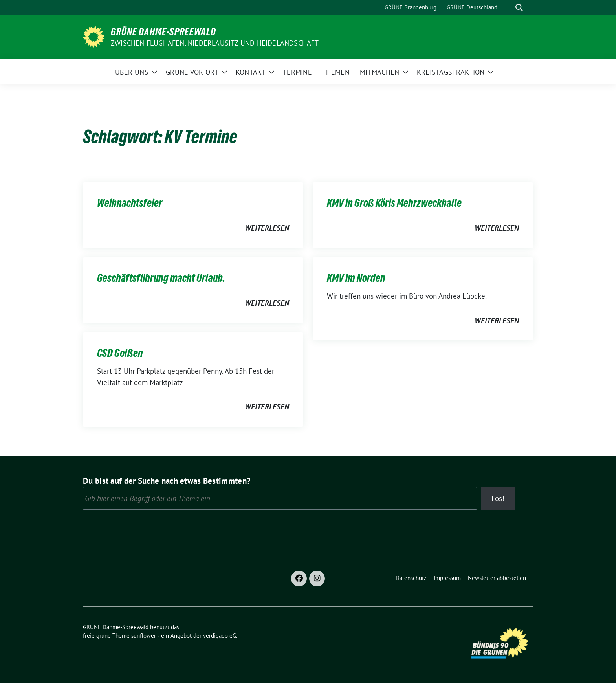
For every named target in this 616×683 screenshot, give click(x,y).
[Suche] (508, 8)
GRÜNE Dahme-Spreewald (163, 32)
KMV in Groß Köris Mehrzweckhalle (394, 203)
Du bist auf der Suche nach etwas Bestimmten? (167, 481)
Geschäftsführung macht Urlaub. (161, 278)
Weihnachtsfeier (130, 203)
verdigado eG (220, 636)
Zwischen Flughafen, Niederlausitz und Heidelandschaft (215, 43)
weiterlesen (267, 228)
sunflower (144, 636)
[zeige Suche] (519, 8)
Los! (498, 498)
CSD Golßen (120, 353)
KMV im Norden (356, 278)
